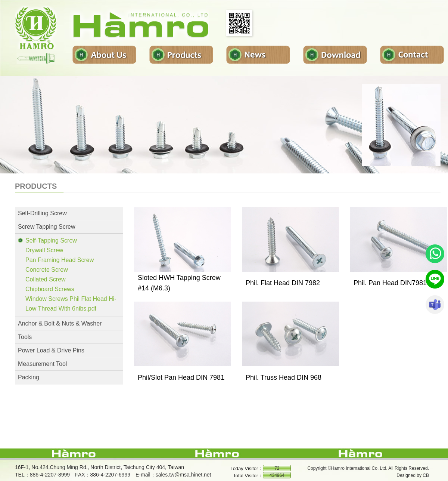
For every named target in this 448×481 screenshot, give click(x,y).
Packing (29, 377)
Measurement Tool (42, 364)
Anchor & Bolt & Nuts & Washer (60, 323)
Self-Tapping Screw (51, 240)
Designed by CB (413, 475)
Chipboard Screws (50, 289)
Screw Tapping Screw (47, 227)
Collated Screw (46, 279)
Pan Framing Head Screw (60, 260)
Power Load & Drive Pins (51, 350)
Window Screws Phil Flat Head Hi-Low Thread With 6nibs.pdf (71, 304)
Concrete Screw (47, 270)
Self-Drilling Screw (42, 213)
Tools (25, 337)
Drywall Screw (44, 250)
